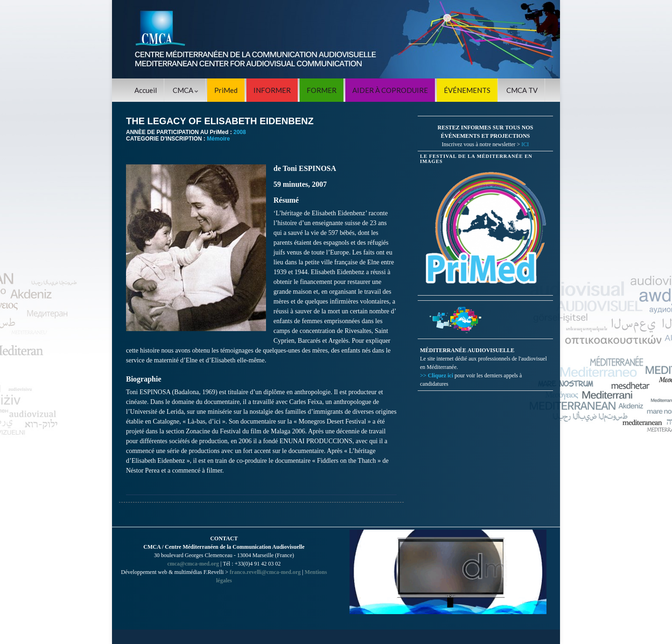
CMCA (185, 90)
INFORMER (272, 90)
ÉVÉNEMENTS (467, 90)
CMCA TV (522, 90)
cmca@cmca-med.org (193, 564)
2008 (240, 132)
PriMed (226, 90)
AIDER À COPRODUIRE (390, 90)
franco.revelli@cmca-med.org (265, 572)
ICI (525, 144)
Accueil (146, 90)
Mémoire (218, 139)
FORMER (322, 90)
